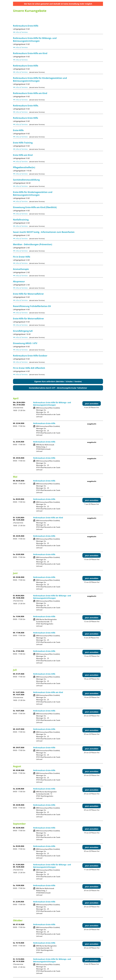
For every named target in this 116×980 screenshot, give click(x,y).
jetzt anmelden (92, 404)
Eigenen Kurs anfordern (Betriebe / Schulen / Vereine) (58, 381)
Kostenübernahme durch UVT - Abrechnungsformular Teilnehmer (58, 388)
